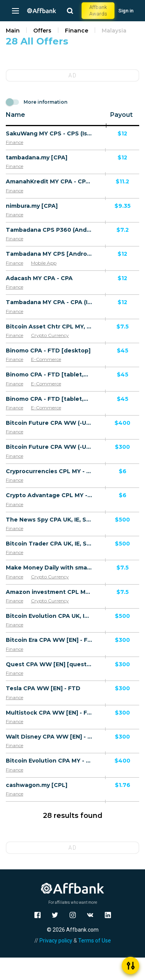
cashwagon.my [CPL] (37, 785)
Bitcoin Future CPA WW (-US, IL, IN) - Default (49, 423)
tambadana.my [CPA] (37, 157)
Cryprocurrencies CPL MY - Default (49, 471)
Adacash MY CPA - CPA (39, 278)
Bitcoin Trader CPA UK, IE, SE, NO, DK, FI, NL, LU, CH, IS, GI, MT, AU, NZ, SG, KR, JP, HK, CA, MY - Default (49, 544)
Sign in (126, 11)
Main (13, 31)
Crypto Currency (50, 335)
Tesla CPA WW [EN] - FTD (43, 688)
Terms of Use (95, 941)
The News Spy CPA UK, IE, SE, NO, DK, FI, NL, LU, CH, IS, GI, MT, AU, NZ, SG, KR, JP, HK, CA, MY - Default (49, 520)
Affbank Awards (98, 10)
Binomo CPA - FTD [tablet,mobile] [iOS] (49, 375)
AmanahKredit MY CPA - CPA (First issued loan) (49, 181)
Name (15, 115)
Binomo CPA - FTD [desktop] (48, 351)
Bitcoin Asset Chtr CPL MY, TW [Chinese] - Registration (49, 327)
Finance (77, 31)
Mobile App (44, 263)
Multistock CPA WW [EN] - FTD (49, 713)
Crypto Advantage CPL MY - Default (49, 495)
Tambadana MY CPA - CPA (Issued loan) (49, 302)
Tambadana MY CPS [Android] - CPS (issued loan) (49, 254)
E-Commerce (46, 359)
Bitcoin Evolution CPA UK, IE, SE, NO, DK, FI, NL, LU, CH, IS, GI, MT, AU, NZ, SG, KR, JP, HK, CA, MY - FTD (49, 616)
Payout (121, 115)
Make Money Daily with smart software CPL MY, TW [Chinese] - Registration (49, 568)
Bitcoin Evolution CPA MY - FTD (49, 761)
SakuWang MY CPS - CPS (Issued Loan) (49, 133)
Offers (42, 31)
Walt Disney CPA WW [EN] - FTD (49, 737)
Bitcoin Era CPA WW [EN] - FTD (49, 640)
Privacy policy (56, 941)
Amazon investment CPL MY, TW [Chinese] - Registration (49, 592)
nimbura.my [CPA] (32, 206)
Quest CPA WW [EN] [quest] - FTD (49, 664)
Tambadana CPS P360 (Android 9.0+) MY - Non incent (49, 230)
